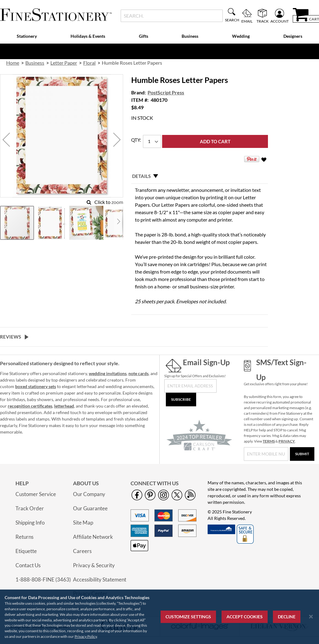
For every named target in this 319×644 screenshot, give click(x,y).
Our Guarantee (90, 508)
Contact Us (28, 565)
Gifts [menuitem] (144, 36)
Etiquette (26, 551)
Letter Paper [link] (64, 63)
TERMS (269, 441)
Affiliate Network (93, 537)
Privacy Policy (86, 636)
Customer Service (36, 494)
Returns (24, 537)
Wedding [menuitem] (241, 36)
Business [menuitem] (190, 36)
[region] (159, 617)
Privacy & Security (94, 565)
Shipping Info (30, 523)
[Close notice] (311, 617)
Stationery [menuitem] (27, 36)
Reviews (11, 337)
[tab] (200, 176)
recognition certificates (30, 406)
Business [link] (35, 63)
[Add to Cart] (215, 141)
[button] (6, 140)
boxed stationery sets (36, 386)
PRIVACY (287, 441)
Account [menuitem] (280, 21)
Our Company (89, 494)
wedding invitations (108, 373)
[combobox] (172, 16)
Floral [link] (89, 63)
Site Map (83, 523)
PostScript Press (166, 92)
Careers (82, 551)
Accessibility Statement (100, 579)
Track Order (30, 508)
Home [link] (13, 63)
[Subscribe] (181, 400)
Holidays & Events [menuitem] (88, 36)
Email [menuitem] (247, 21)
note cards (138, 373)
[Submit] (302, 454)
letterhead (64, 406)
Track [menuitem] (263, 21)
